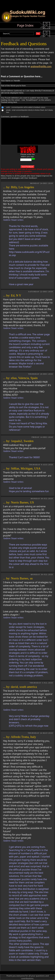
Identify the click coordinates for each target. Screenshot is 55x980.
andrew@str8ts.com (41, 66)
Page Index (25, 25)
